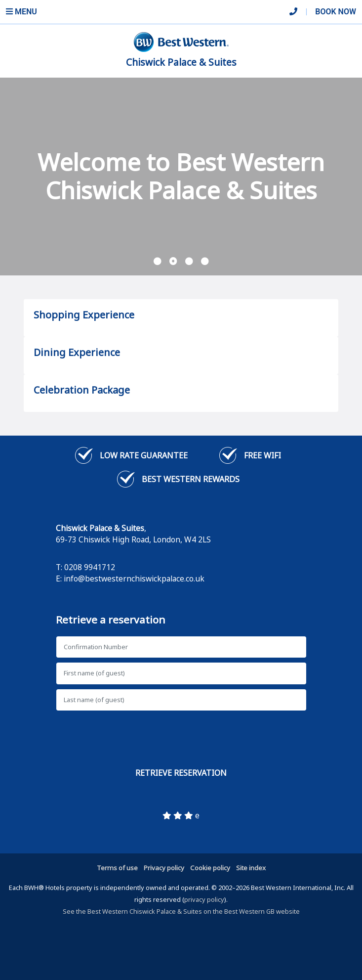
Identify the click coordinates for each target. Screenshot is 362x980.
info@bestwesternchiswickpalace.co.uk (134, 579)
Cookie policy (210, 868)
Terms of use (117, 868)
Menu (21, 12)
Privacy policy (164, 868)
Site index (251, 868)
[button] (158, 262)
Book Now (336, 12)
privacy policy (204, 899)
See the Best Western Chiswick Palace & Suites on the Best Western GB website (181, 911)
